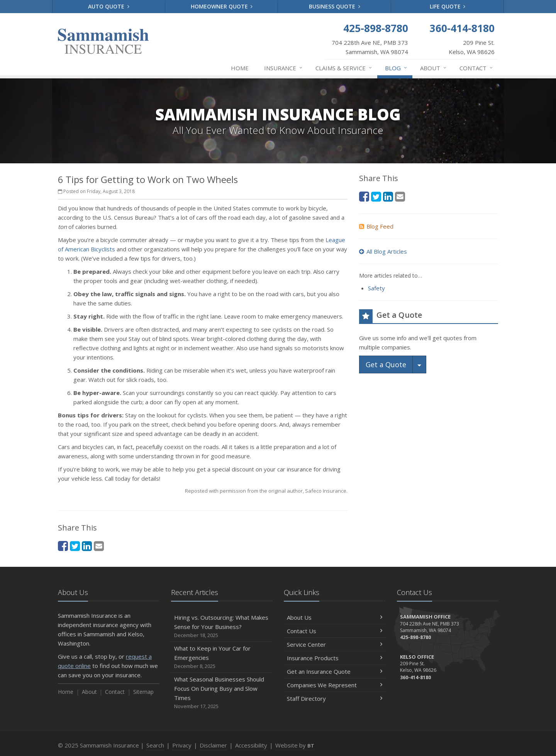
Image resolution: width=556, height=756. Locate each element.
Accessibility (251, 745)
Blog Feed (376, 226)
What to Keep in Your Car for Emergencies (222, 657)
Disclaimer (213, 745)
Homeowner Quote (222, 6)
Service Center (335, 644)
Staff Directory (335, 698)
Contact (476, 68)
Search (155, 745)
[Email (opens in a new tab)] (99, 546)
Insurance (284, 68)
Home (240, 68)
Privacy (182, 745)
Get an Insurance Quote (335, 671)
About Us (335, 617)
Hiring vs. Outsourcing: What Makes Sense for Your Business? (222, 626)
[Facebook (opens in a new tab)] (63, 546)
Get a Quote (386, 364)
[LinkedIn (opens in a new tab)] (87, 546)
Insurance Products (335, 658)
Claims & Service (344, 68)
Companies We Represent (335, 685)
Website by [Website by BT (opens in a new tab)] (295, 745)
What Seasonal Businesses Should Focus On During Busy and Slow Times (222, 693)
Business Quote (335, 6)
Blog (396, 68)
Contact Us (335, 631)
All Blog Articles (383, 251)
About (434, 68)
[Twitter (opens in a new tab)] (75, 546)
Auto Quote (109, 6)
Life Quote (448, 6)
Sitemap (143, 692)
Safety (376, 288)
